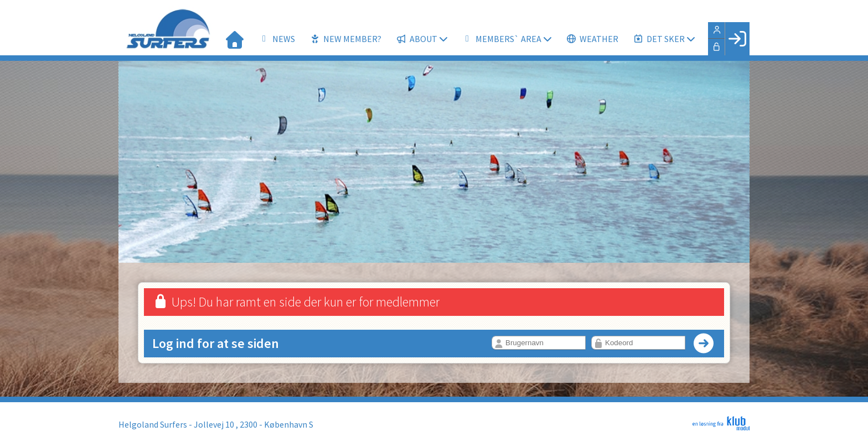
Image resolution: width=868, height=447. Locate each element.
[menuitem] (235, 39)
